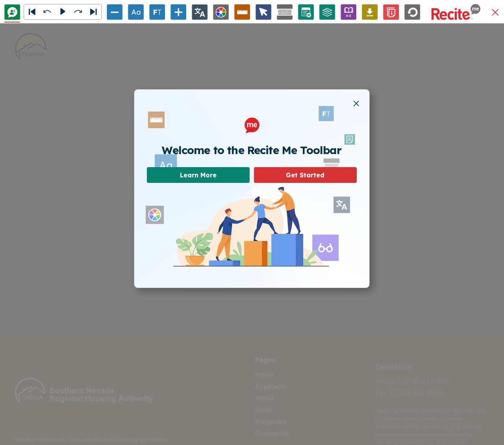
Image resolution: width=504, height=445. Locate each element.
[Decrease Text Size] (115, 12)
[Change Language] (200, 12)
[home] (31, 46)
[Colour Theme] (221, 12)
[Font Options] (136, 12)
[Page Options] (306, 12)
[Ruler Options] (242, 12)
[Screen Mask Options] (285, 12)
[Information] (391, 12)
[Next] (93, 12)
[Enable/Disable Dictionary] (348, 12)
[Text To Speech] (12, 12)
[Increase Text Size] (178, 12)
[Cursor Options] (263, 12)
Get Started (305, 175)
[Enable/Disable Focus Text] (157, 12)
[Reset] (412, 12)
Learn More (198, 175)
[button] (495, 13)
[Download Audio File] (370, 12)
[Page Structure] (327, 12)
